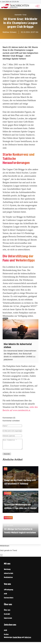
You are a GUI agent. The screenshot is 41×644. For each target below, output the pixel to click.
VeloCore (28, 639)
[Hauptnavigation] (37, 6)
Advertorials (9, 575)
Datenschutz (9, 600)
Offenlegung (9, 592)
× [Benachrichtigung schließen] (1, 557)
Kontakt (7, 616)
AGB (5, 596)
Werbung (7, 571)
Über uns (7, 612)
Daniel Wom (17, 639)
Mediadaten (8, 579)
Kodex (6, 636)
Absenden (7, 456)
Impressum (8, 620)
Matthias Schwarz (10, 32)
